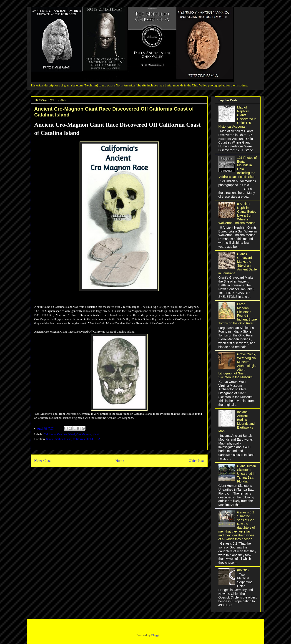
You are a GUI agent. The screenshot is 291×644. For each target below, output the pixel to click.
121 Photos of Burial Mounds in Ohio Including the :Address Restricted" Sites (238, 167)
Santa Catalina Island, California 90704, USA (73, 439)
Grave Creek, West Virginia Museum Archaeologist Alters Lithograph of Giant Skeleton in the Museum (237, 366)
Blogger (156, 635)
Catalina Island (66, 434)
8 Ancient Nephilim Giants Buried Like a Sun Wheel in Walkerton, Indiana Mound (237, 213)
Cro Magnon (84, 434)
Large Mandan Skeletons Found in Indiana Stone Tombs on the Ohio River (238, 314)
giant (96, 434)
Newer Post (43, 461)
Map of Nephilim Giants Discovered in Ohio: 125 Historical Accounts (237, 117)
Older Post (196, 461)
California (50, 434)
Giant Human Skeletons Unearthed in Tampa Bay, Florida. (246, 474)
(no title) (243, 570)
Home (120, 461)
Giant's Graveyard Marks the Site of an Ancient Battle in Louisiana (238, 264)
